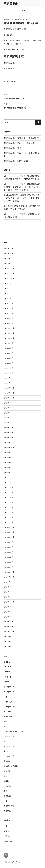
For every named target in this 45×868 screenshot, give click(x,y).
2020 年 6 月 (9, 547)
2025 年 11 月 (9, 274)
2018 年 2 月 (9, 627)
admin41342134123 (21, 20)
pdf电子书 (8, 677)
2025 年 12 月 (9, 269)
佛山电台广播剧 (10, 692)
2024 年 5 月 (9, 363)
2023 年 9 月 (9, 403)
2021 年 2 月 (9, 517)
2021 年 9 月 (9, 483)
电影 (5, 776)
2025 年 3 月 (9, 313)
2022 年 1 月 (9, 478)
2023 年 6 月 (9, 418)
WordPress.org (10, 841)
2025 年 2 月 (9, 318)
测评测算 (7, 761)
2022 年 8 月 (9, 453)
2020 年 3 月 (9, 562)
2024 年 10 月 (9, 338)
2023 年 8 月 (9, 408)
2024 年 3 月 (9, 373)
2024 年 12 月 (9, 328)
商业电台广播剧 (10, 707)
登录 (5, 826)
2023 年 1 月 (9, 443)
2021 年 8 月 (9, 487)
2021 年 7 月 (9, 492)
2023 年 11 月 (9, 393)
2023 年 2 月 (9, 438)
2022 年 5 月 (9, 463)
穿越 (5, 791)
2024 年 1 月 (9, 383)
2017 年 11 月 (9, 632)
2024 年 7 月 (9, 353)
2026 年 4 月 (9, 249)
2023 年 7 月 (9, 413)
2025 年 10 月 (9, 279)
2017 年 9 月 (9, 637)
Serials (6, 682)
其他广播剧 (8, 702)
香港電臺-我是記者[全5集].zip (15, 49)
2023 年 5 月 (9, 423)
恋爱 (5, 741)
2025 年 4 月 (9, 308)
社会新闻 (7, 786)
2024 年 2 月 (9, 378)
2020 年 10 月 (9, 537)
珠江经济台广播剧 (11, 766)
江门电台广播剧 (10, 756)
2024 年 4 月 (9, 368)
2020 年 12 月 (9, 527)
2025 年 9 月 (9, 284)
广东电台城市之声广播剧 (13, 731)
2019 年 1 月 (9, 597)
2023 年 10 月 (9, 398)
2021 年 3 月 (9, 512)
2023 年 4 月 (9, 428)
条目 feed (7, 831)
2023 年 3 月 (9, 433)
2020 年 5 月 (9, 552)
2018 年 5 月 (9, 617)
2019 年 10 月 (9, 577)
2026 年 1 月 (9, 264)
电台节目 (7, 771)
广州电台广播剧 (10, 736)
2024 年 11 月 (9, 333)
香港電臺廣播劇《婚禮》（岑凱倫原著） (20, 143)
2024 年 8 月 (9, 348)
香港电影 (7, 811)
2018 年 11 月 (9, 602)
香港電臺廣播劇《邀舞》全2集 (16, 161)
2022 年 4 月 (9, 468)
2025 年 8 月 (9, 289)
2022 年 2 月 (9, 473)
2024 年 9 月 (9, 343)
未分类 (6, 751)
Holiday (7, 672)
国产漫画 (7, 711)
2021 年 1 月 (9, 522)
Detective (7, 667)
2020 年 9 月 (9, 542)
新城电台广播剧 (10, 746)
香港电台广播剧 (12, 81)
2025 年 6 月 (9, 298)
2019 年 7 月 (9, 592)
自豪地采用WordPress (12, 862)
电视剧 (6, 781)
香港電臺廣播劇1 (10, 63)
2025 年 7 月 (9, 293)
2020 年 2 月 (9, 567)
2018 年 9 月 (9, 607)
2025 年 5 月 (9, 303)
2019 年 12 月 (9, 572)
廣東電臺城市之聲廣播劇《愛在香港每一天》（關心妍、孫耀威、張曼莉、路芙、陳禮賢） (22, 187)
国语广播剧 (8, 716)
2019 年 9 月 (9, 582)
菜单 (22, 10)
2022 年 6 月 (9, 458)
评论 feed (7, 836)
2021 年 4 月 (9, 507)
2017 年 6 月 (9, 647)
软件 (5, 801)
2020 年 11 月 (9, 532)
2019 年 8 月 (9, 587)
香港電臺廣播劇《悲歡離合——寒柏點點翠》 (22, 138)
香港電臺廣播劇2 (10, 68)
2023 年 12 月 (9, 388)
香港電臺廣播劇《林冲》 (13, 148)
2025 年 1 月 (9, 323)
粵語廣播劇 (11, 4)
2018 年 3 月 (9, 622)
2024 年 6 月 (9, 358)
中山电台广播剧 (10, 687)
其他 (5, 697)
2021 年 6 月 (9, 497)
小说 (5, 726)
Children (7, 662)
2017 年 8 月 (9, 642)
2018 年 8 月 (9, 612)
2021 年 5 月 (9, 502)
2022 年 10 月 (9, 448)
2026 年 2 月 (9, 259)
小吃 (5, 721)
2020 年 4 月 (9, 557)
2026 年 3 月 (9, 254)
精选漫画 (7, 796)
